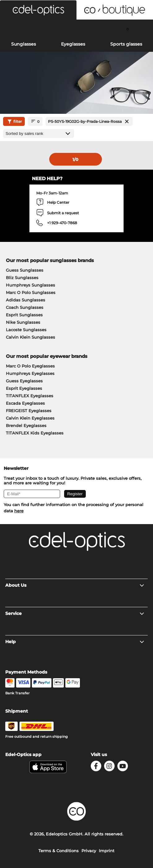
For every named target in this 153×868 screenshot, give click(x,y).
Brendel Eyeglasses (26, 425)
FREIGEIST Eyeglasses (29, 411)
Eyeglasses (73, 44)
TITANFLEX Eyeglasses (30, 396)
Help (75, 642)
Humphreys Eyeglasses (30, 373)
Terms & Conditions (59, 851)
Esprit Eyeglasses (24, 388)
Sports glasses (126, 44)
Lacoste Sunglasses (26, 330)
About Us (75, 585)
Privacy (89, 851)
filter (14, 122)
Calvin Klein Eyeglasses (30, 418)
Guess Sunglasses (25, 270)
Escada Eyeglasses (25, 403)
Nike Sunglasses (23, 322)
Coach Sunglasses (25, 307)
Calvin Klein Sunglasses (31, 337)
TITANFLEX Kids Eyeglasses (35, 433)
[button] (38, 10)
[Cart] (127, 29)
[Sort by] (39, 134)
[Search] (26, 29)
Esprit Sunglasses (24, 315)
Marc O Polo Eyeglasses (30, 366)
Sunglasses (24, 44)
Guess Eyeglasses (24, 381)
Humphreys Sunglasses (31, 285)
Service (75, 613)
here (19, 511)
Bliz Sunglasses (22, 278)
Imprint (107, 851)
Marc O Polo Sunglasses (31, 292)
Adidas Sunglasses (26, 300)
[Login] (76, 29)
